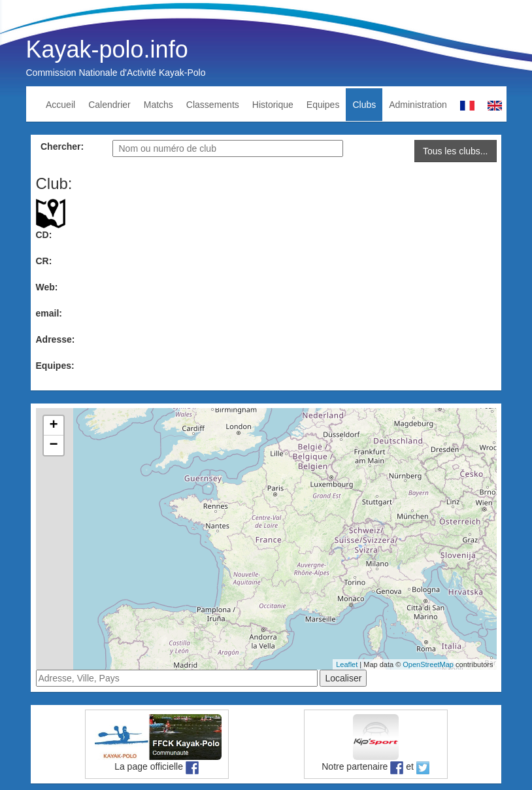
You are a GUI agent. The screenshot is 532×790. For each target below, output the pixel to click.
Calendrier (109, 105)
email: (49, 313)
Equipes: (55, 366)
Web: (47, 287)
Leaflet (347, 664)
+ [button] (53, 426)
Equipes (323, 105)
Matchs (158, 105)
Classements (213, 105)
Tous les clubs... (456, 151)
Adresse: (56, 339)
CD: (44, 235)
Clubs (364, 105)
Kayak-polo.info (107, 49)
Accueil (60, 105)
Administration (418, 105)
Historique (273, 105)
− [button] (53, 445)
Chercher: (62, 146)
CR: (44, 261)
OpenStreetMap (428, 664)
